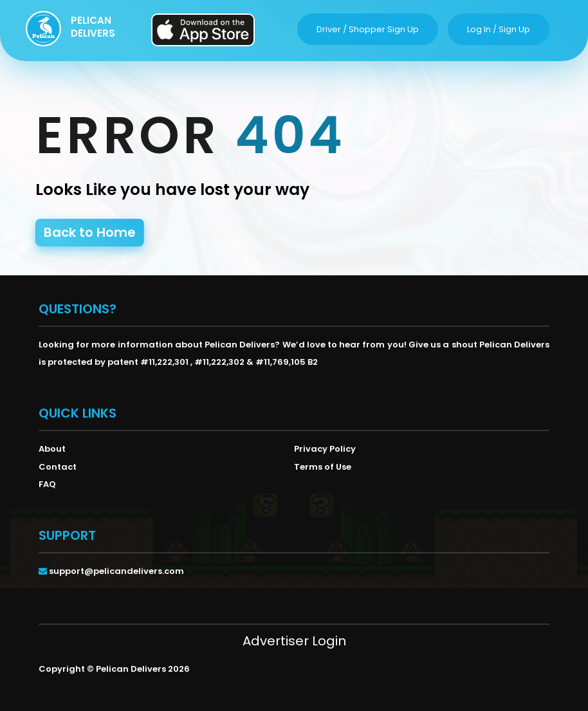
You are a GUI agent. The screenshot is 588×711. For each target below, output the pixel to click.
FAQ (47, 484)
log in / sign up (499, 29)
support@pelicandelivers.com (116, 571)
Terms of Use (323, 467)
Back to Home (90, 232)
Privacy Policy (325, 449)
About (52, 449)
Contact (58, 467)
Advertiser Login (294, 641)
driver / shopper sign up (368, 29)
